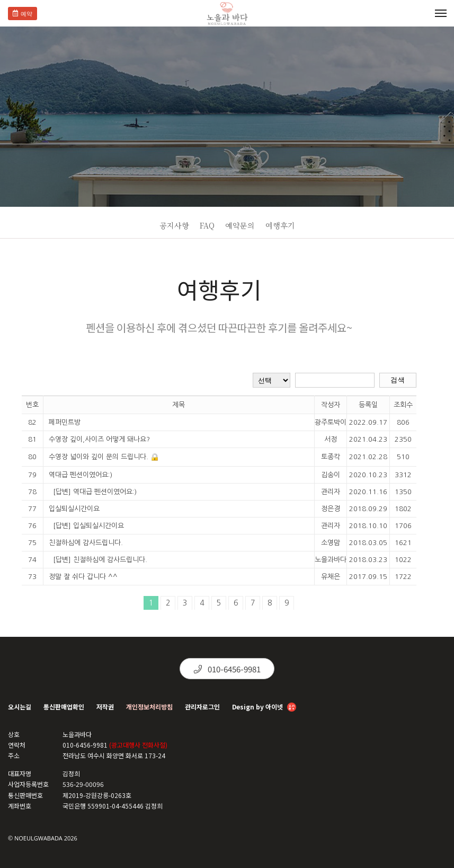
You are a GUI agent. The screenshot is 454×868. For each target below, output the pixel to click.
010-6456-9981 (227, 669)
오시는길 (20, 707)
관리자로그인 (202, 707)
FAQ (207, 225)
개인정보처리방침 (149, 707)
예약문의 (240, 225)
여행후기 (280, 225)
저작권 (105, 707)
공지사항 (174, 225)
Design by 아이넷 (264, 708)
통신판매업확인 (64, 707)
